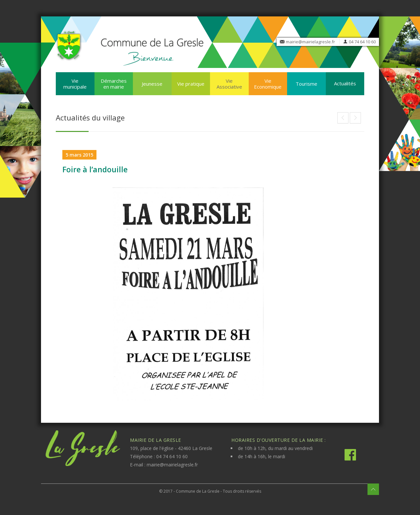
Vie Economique (268, 84)
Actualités (345, 83)
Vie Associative (229, 84)
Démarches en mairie (114, 84)
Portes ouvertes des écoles (343, 118)
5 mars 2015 (79, 155)
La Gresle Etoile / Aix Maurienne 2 (355, 118)
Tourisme (306, 84)
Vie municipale (75, 84)
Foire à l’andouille (95, 169)
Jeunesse (152, 84)
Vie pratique (191, 84)
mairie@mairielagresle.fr (310, 42)
